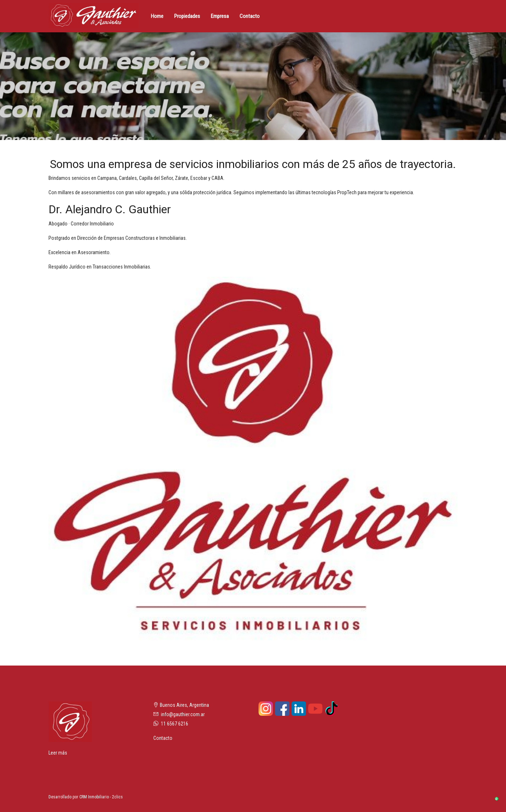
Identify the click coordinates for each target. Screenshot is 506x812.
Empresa (220, 16)
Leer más (58, 753)
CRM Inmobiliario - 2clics (101, 797)
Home (157, 16)
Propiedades (187, 16)
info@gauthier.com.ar (183, 714)
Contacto (250, 16)
